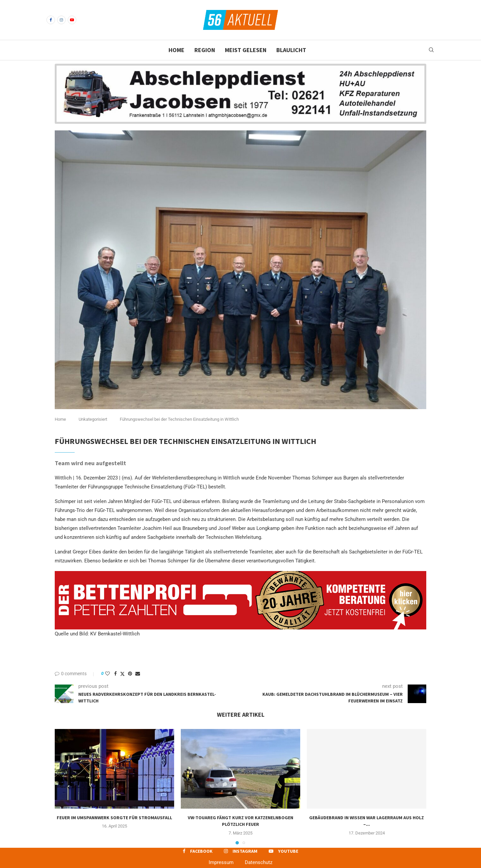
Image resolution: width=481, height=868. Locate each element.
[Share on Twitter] (122, 674)
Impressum (221, 862)
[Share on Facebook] (115, 674)
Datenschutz (259, 862)
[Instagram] (61, 20)
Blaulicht (291, 50)
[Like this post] (107, 674)
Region (205, 50)
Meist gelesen (246, 50)
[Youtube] (72, 20)
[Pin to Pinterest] (130, 674)
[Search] (431, 50)
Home (176, 50)
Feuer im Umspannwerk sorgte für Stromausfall (114, 818)
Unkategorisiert (93, 419)
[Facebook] (51, 20)
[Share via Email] (138, 674)
